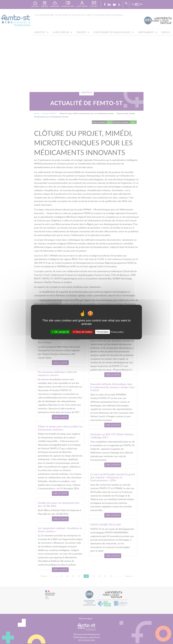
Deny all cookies (83, 332)
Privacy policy (117, 332)
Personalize (102, 332)
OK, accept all (60, 332)
